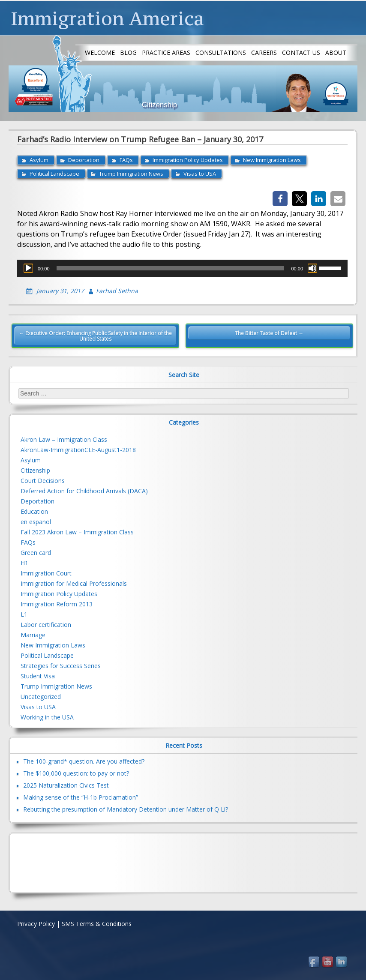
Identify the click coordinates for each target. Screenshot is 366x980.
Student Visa (38, 676)
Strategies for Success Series (61, 666)
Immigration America (107, 18)
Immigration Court (46, 573)
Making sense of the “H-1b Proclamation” (81, 797)
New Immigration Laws (272, 160)
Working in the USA (47, 717)
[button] (280, 199)
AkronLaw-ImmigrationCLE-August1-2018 (78, 450)
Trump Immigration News (131, 174)
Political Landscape (54, 174)
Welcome (100, 52)
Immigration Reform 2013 (57, 604)
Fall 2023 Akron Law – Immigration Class (77, 532)
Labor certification (46, 625)
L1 (24, 614)
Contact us (301, 52)
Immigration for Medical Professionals (74, 583)
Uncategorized (41, 697)
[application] (182, 268)
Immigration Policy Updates (188, 160)
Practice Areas (166, 52)
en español (36, 522)
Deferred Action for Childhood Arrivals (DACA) (84, 491)
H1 (24, 563)
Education (34, 511)
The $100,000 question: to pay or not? (76, 773)
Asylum (39, 160)
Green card (36, 553)
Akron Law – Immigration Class (64, 439)
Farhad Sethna (117, 291)
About (336, 52)
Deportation (84, 160)
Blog (128, 52)
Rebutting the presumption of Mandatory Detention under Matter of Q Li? (126, 809)
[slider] (171, 268)
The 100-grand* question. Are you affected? (84, 761)
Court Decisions (43, 481)
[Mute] (312, 268)
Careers (264, 52)
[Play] (28, 268)
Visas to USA (200, 174)
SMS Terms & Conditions (97, 924)
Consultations (221, 52)
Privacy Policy (36, 924)
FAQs (126, 160)
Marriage (33, 635)
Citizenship (35, 470)
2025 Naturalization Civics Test (66, 785)
